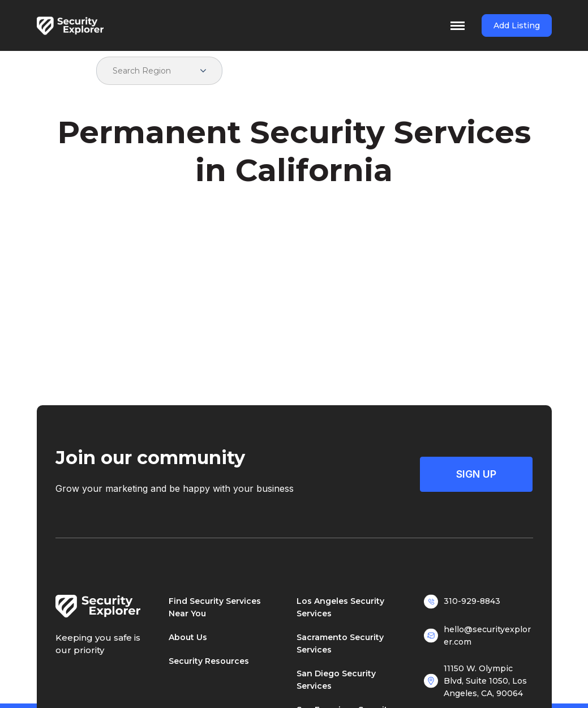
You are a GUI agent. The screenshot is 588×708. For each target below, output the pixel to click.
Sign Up (476, 474)
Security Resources (209, 661)
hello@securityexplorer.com (487, 636)
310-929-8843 (472, 601)
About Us (188, 637)
